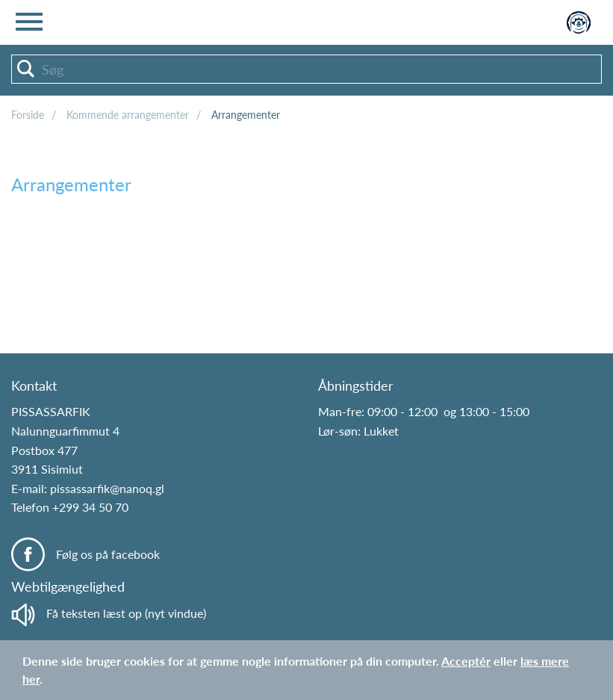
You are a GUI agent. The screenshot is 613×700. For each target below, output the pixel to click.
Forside (28, 115)
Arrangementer (246, 115)
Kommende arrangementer (128, 115)
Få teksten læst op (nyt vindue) (109, 613)
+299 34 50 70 (90, 507)
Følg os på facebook (108, 554)
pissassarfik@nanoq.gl (107, 488)
